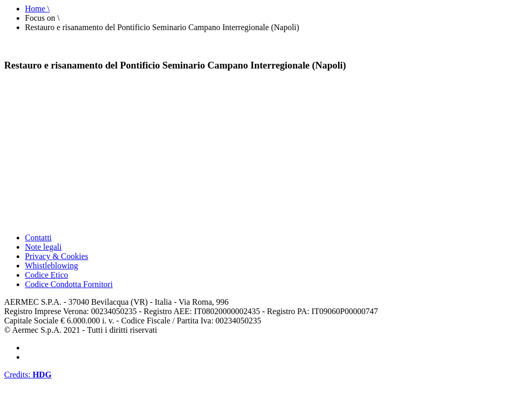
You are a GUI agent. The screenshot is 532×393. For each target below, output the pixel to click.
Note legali (43, 247)
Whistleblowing (51, 266)
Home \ (37, 9)
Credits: (28, 375)
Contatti (38, 238)
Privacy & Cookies (57, 256)
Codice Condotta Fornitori (69, 284)
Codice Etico (46, 275)
